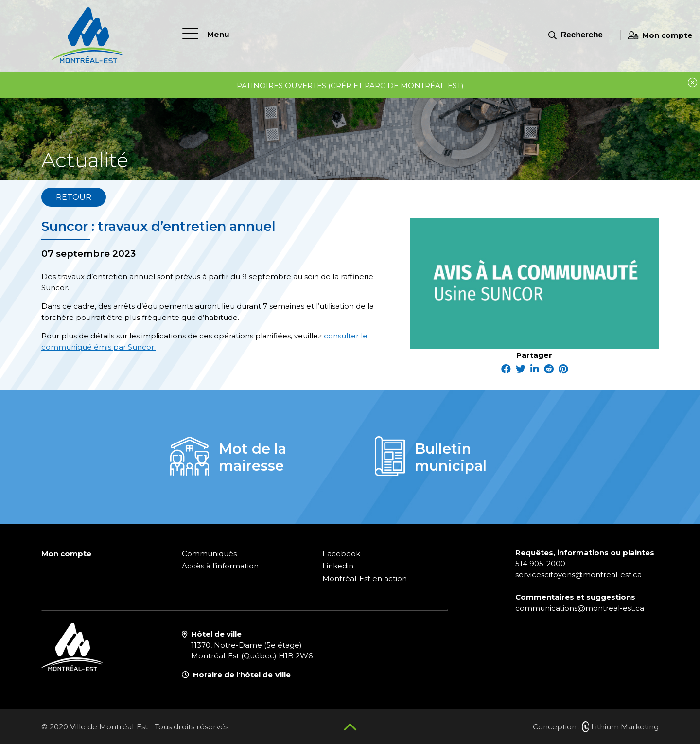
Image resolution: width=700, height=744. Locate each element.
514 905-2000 (540, 563)
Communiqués (209, 554)
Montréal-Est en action (365, 578)
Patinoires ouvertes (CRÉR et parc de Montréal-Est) (350, 85)
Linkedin (338, 566)
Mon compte (660, 35)
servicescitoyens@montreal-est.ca (578, 575)
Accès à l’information (220, 566)
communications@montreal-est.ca (580, 608)
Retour (74, 197)
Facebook (341, 554)
